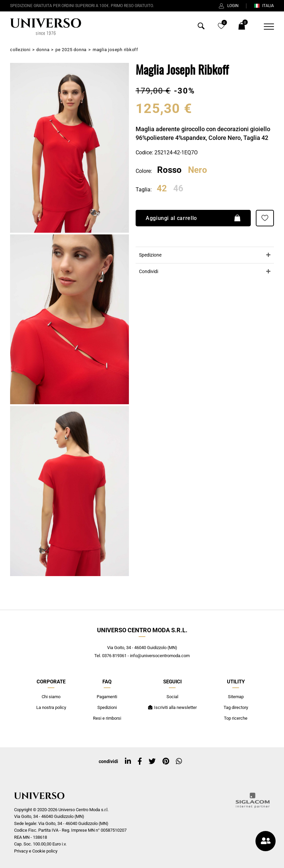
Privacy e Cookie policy (36, 851)
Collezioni (20, 50)
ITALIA (264, 6)
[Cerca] (201, 27)
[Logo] (46, 27)
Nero (198, 170)
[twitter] (152, 761)
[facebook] (140, 761)
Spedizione (150, 255)
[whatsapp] (179, 761)
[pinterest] (166, 761)
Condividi (149, 272)
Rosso (169, 170)
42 (162, 189)
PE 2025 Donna (71, 50)
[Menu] (265, 27)
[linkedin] (128, 761)
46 (178, 189)
